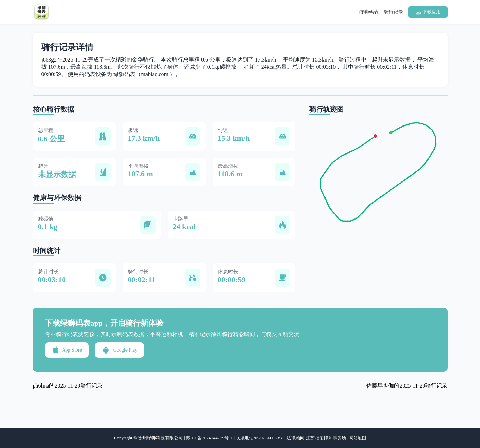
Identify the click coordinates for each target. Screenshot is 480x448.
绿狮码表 (369, 12)
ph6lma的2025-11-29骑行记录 (68, 386)
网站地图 (358, 438)
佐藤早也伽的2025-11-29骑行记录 (407, 386)
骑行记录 (394, 12)
